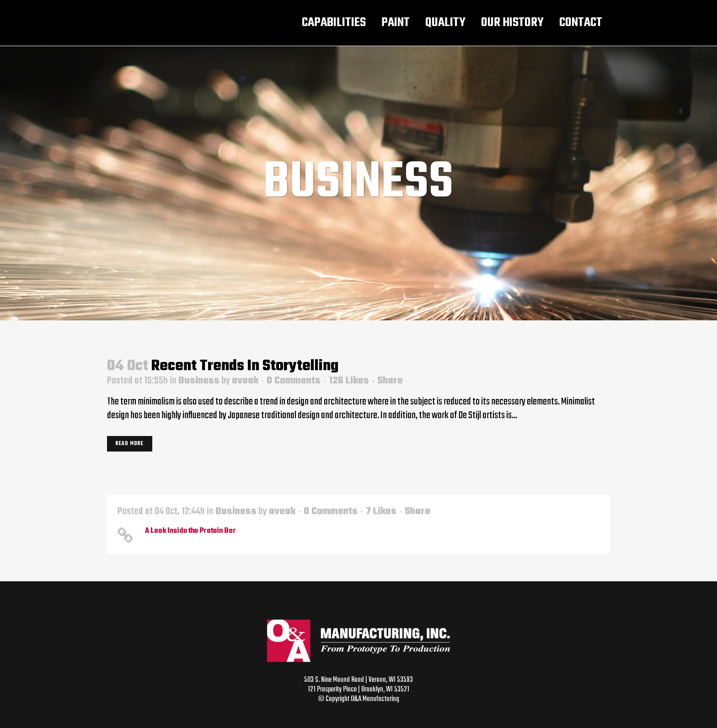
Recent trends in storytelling (245, 366)
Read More (130, 444)
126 (349, 381)
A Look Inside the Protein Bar (190, 531)
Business (199, 381)
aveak (245, 381)
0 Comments (294, 381)
